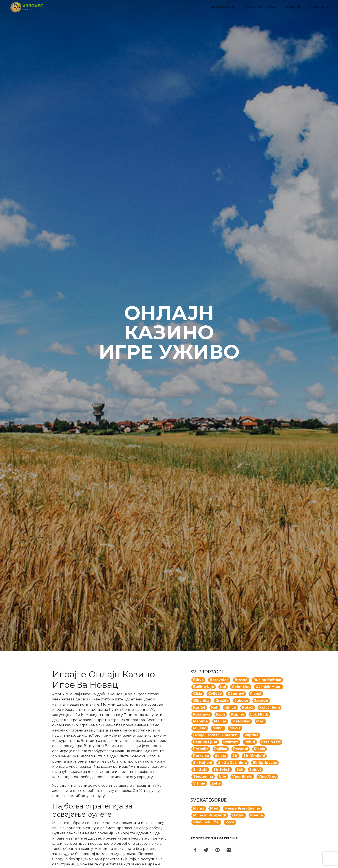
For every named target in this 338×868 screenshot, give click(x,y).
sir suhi (200, 770)
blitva (198, 680)
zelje (216, 783)
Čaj (223, 687)
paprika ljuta (205, 742)
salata (221, 756)
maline (220, 721)
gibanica (201, 701)
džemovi (236, 694)
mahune (201, 721)
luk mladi (259, 714)
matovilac (241, 721)
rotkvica (201, 756)
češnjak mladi (269, 687)
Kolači (248, 707)
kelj (215, 707)
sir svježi (222, 770)
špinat (255, 770)
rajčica (221, 749)
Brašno (241, 680)
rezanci (241, 749)
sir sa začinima (232, 763)
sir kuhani (203, 763)
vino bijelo (242, 776)
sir (235, 756)
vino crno (267, 776)
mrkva (235, 728)
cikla (198, 694)
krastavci (202, 714)
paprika (252, 735)
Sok (240, 770)
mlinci (218, 728)
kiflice (230, 707)
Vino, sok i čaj (206, 822)
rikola (260, 749)
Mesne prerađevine (242, 808)
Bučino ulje (204, 687)
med (260, 721)
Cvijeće (215, 694)
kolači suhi (270, 707)
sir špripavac (265, 763)
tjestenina (203, 776)
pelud (250, 742)
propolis (201, 749)
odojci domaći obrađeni (216, 735)
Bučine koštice (267, 680)
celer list (241, 687)
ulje (223, 776)
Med (214, 808)
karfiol (199, 707)
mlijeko (200, 728)
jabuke (241, 701)
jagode (261, 701)
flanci (256, 694)
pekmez (231, 742)
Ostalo (238, 815)
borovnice (219, 680)
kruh (221, 714)
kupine (238, 714)
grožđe (222, 701)
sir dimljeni (254, 756)
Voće (230, 822)
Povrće (257, 815)
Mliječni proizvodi (210, 815)
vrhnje (199, 783)
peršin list (271, 742)
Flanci (199, 808)
